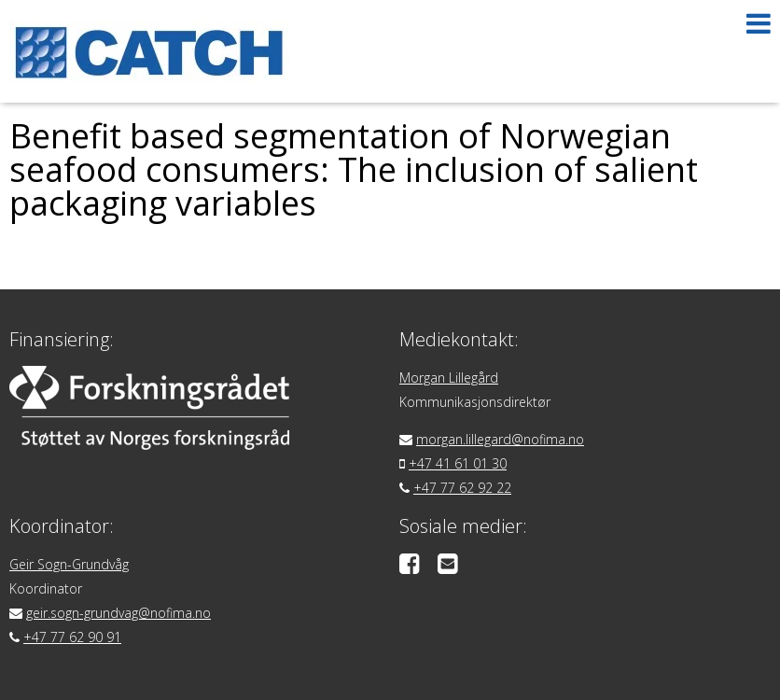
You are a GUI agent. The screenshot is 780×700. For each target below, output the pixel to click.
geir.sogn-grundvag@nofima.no (118, 613)
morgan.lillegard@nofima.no (500, 439)
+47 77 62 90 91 (72, 637)
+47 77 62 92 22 (462, 488)
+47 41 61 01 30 (458, 463)
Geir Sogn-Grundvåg (69, 564)
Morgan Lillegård (449, 378)
